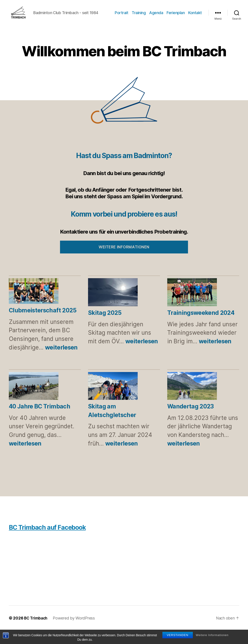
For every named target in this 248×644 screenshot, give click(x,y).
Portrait (139, 16)
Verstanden (178, 635)
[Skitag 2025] (113, 306)
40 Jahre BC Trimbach (39, 420)
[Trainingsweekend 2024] (192, 306)
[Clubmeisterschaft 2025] (34, 305)
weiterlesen (61, 361)
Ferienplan (193, 16)
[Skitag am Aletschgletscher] (113, 400)
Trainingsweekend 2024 (201, 326)
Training (156, 16)
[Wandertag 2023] (192, 400)
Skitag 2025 (105, 326)
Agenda (173, 16)
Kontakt (195, 23)
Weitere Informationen (212, 635)
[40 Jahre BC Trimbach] (34, 400)
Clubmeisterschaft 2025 (43, 324)
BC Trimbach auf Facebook (52, 541)
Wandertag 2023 (191, 420)
